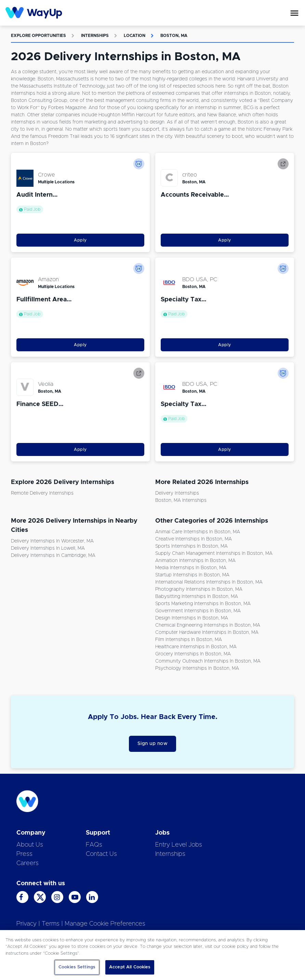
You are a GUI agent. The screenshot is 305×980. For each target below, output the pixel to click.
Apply (80, 240)
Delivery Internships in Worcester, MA (52, 541)
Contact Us (101, 854)
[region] (152, 955)
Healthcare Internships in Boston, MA (196, 647)
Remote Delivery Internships (42, 493)
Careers (28, 863)
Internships (95, 36)
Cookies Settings (77, 967)
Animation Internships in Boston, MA (195, 561)
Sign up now (153, 744)
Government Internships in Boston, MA (198, 611)
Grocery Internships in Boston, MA (193, 654)
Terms (51, 924)
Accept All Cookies (130, 967)
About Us (30, 845)
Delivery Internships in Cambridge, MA (53, 556)
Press (24, 854)
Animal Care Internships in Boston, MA (198, 532)
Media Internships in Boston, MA (191, 568)
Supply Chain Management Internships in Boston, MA (214, 553)
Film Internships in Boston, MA (189, 640)
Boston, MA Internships (181, 500)
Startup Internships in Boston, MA (192, 575)
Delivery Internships (177, 493)
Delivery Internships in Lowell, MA (48, 548)
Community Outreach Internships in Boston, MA (208, 661)
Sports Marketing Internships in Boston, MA (203, 604)
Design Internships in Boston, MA (192, 618)
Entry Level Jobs (179, 845)
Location (135, 36)
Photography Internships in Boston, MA (199, 589)
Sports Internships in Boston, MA (191, 546)
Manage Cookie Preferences (105, 924)
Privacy (26, 924)
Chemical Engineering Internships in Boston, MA (208, 625)
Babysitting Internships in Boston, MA (197, 597)
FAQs (94, 845)
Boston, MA (174, 36)
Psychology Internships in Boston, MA (197, 668)
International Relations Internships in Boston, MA (209, 582)
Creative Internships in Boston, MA (194, 539)
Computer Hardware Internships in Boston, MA (207, 632)
